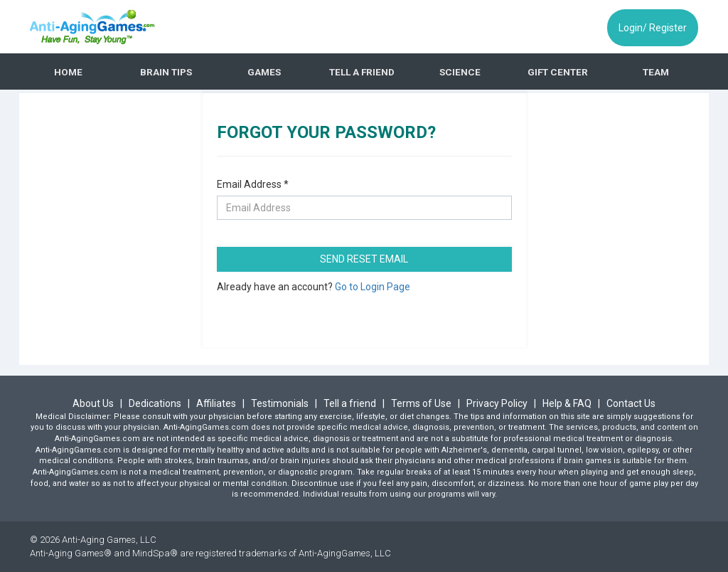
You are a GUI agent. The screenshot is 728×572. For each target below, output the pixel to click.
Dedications (156, 403)
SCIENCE (460, 72)
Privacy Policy (497, 403)
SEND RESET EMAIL (364, 259)
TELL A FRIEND (362, 72)
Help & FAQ (567, 403)
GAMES (264, 72)
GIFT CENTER (558, 72)
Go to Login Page (373, 287)
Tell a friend (350, 403)
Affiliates (217, 403)
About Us (94, 403)
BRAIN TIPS (166, 72)
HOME (68, 72)
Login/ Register (653, 28)
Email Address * (253, 184)
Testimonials (281, 403)
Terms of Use (421, 403)
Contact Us (631, 403)
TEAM (656, 72)
